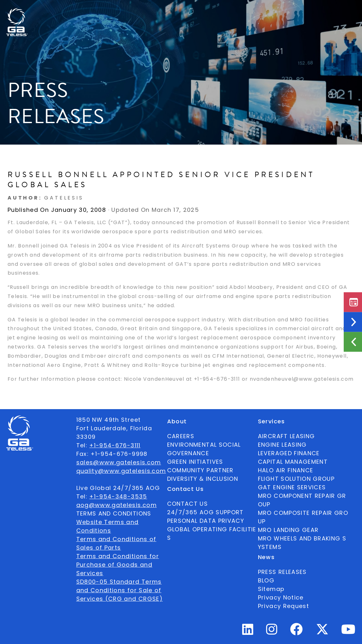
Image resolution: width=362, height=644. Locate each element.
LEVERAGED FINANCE (289, 453)
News (187, 14)
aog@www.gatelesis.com (117, 505)
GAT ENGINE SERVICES (292, 487)
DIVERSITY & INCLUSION (203, 479)
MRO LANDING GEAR (288, 530)
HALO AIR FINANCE (286, 470)
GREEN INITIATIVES (195, 462)
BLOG (266, 580)
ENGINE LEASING (282, 445)
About (91, 14)
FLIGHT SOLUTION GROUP (296, 479)
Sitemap (271, 589)
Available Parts (47, 14)
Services (159, 14)
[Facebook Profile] (297, 632)
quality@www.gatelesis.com (121, 471)
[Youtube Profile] (348, 632)
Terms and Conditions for (118, 556)
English (317, 14)
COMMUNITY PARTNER (200, 470)
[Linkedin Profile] (248, 632)
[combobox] (317, 14)
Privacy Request (283, 606)
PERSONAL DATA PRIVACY (206, 521)
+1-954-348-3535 (118, 496)
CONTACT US (188, 504)
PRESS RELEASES (282, 572)
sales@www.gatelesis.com (119, 462)
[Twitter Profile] (322, 633)
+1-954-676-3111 (115, 445)
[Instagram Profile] (272, 632)
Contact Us (218, 14)
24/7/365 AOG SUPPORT (262, 14)
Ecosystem (124, 14)
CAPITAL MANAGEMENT (293, 462)
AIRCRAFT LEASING (286, 436)
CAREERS (181, 436)
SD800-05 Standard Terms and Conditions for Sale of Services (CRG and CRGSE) (120, 590)
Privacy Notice (281, 597)
